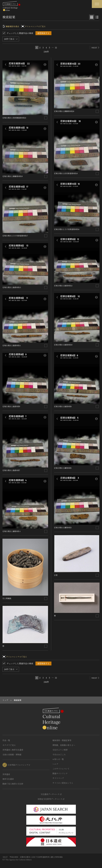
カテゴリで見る (9, 745)
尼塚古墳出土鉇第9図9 (11, 406)
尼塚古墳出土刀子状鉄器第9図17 (15, 236)
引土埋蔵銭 (7, 598)
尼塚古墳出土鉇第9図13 (12, 287)
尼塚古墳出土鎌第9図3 (63, 527)
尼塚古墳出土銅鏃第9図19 (13, 176)
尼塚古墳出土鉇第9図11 (12, 345)
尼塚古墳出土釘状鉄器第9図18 (66, 173)
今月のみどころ (59, 755)
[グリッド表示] (92, 17)
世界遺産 (6, 774)
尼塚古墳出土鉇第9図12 (63, 286)
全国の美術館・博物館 (12, 755)
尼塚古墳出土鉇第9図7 (11, 470)
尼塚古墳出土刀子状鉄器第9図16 (67, 229)
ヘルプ (55, 764)
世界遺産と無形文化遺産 (13, 750)
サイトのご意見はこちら (63, 783)
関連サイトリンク (60, 773)
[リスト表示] (97, 17)
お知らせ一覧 (58, 759)
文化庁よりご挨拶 (60, 750)
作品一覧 (6, 740)
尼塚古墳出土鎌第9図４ (12, 531)
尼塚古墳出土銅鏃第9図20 (64, 111)
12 (56, 47)
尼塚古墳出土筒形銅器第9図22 (14, 118)
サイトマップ (58, 778)
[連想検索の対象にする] (46, 118)
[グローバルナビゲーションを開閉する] (97, 4)
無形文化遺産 (8, 779)
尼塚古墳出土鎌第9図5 (63, 468)
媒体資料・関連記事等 (62, 740)
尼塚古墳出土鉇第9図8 (63, 406)
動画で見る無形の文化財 (13, 784)
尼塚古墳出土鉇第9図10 (63, 345)
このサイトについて (61, 769)
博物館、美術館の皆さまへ (64, 745)
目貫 (56, 575)
